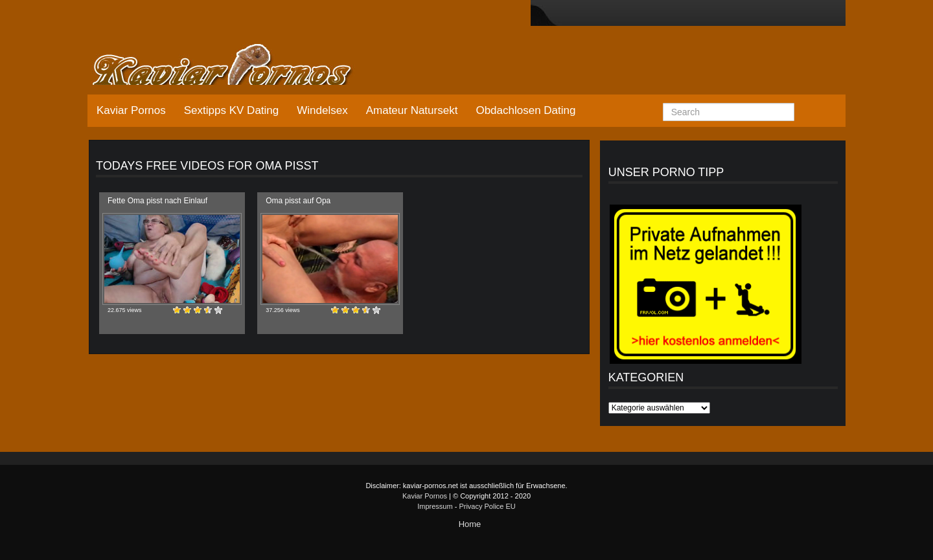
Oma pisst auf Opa (298, 201)
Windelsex (322, 110)
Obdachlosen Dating (525, 110)
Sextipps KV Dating (231, 110)
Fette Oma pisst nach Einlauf (157, 201)
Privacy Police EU (487, 506)
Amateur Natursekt (412, 110)
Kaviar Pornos (131, 110)
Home (470, 524)
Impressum (435, 506)
